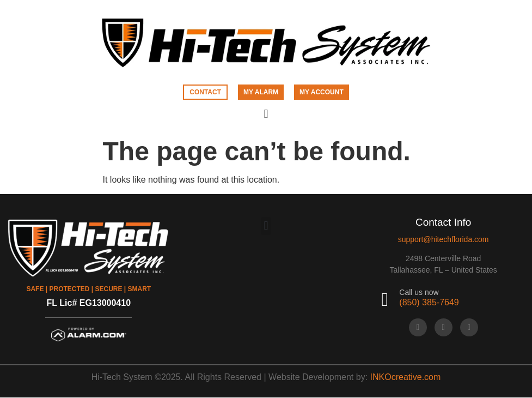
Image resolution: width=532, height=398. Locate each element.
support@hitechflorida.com (444, 239)
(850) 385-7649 (429, 302)
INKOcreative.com (406, 377)
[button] (266, 114)
